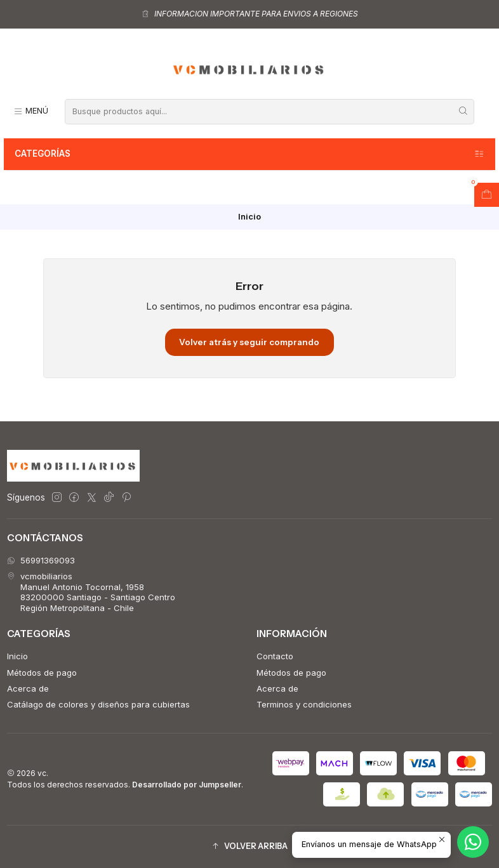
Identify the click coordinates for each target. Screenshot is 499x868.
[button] (250, 847)
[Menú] (31, 111)
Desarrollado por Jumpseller (187, 785)
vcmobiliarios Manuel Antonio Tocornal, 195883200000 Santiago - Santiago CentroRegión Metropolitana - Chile (91, 592)
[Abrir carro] (487, 195)
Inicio (17, 656)
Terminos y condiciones (304, 704)
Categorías (250, 154)
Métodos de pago (42, 673)
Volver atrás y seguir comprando (249, 342)
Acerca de (28, 688)
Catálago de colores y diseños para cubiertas (98, 704)
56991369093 (41, 560)
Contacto (275, 656)
